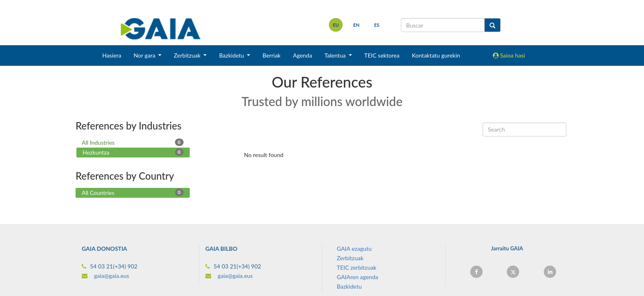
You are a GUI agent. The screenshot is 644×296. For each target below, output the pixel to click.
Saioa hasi (509, 55)
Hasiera (112, 55)
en (356, 25)
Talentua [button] (336, 55)
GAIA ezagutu (354, 249)
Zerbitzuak (350, 258)
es (377, 25)
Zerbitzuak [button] (188, 55)
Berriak (271, 55)
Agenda (302, 55)
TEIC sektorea (382, 55)
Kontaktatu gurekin (436, 55)
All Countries (133, 192)
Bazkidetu (349, 286)
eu (336, 25)
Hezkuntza (133, 152)
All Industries (133, 142)
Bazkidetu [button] (232, 55)
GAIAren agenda (358, 277)
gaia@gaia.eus (112, 276)
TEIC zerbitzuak (356, 267)
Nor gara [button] (145, 55)
